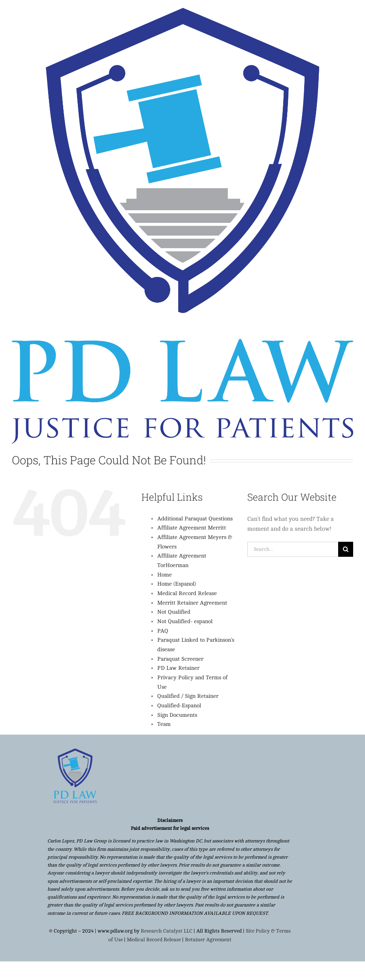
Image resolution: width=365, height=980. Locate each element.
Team (164, 724)
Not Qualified (174, 612)
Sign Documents (177, 715)
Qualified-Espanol (179, 706)
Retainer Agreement (208, 940)
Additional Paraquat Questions (195, 519)
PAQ (163, 631)
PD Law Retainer (178, 668)
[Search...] (293, 549)
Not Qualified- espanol (185, 621)
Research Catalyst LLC (167, 931)
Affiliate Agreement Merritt (192, 528)
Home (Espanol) (177, 584)
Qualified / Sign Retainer (188, 696)
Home (165, 575)
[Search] (346, 549)
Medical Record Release (187, 593)
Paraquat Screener (180, 659)
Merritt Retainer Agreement (192, 603)
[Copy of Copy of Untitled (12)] (75, 751)
